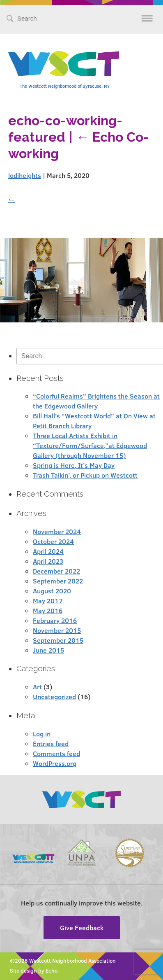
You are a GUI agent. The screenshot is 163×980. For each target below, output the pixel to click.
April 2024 (48, 551)
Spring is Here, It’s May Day (74, 465)
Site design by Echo (34, 971)
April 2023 (48, 561)
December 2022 (56, 571)
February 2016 (55, 620)
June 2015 (48, 650)
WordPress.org (55, 763)
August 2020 (52, 591)
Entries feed (51, 743)
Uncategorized (54, 696)
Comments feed (56, 753)
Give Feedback (82, 927)
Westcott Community (64, 64)
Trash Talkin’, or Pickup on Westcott (85, 475)
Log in (42, 734)
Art (37, 687)
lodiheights (25, 175)
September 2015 (58, 640)
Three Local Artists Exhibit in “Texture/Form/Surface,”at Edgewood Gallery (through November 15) (90, 445)
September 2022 (58, 581)
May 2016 (48, 610)
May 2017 (48, 601)
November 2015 (57, 630)
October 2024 (53, 541)
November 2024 (57, 531)
